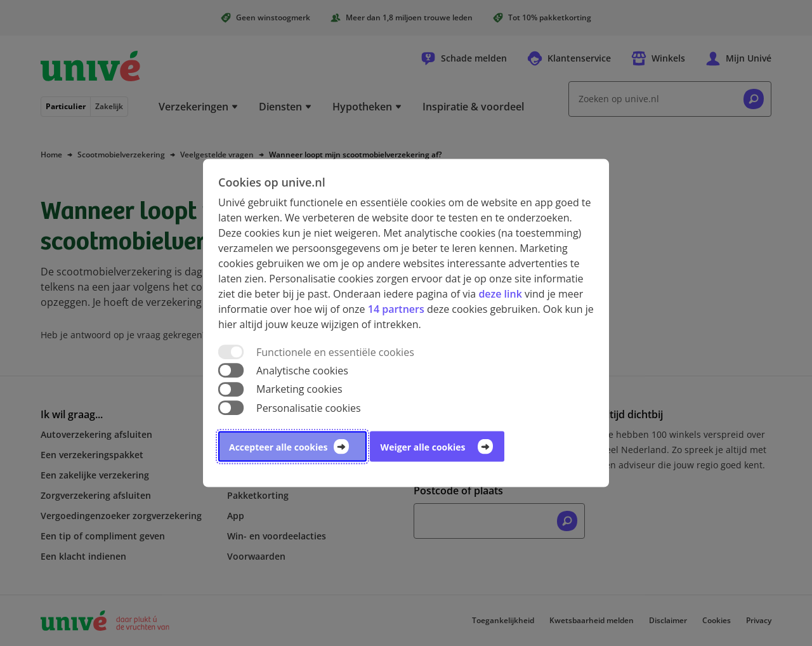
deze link (500, 294)
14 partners (396, 309)
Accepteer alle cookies (278, 446)
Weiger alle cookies (423, 446)
